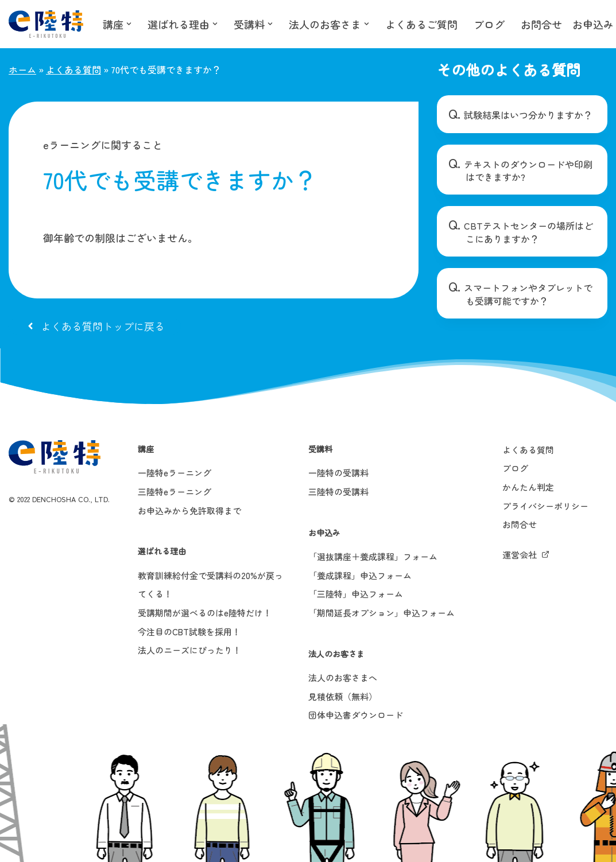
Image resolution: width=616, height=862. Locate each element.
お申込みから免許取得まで (189, 510)
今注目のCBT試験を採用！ (189, 632)
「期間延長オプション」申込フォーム (381, 613)
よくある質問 (73, 69)
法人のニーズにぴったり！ (189, 650)
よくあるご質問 (421, 24)
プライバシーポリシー (545, 506)
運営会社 (520, 555)
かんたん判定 (528, 487)
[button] (129, 24)
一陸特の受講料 (338, 473)
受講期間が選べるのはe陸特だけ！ (205, 613)
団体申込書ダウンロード (356, 715)
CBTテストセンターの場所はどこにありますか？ (528, 232)
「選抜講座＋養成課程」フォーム (373, 556)
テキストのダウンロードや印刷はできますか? (528, 170)
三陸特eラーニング (175, 492)
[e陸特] (46, 24)
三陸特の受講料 (338, 492)
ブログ (489, 24)
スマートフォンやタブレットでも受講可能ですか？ (528, 294)
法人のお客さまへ (343, 677)
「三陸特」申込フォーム (356, 594)
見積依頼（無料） (343, 696)
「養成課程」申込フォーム (360, 575)
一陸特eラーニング (175, 473)
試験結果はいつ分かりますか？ (528, 115)
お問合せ (541, 24)
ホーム (22, 69)
